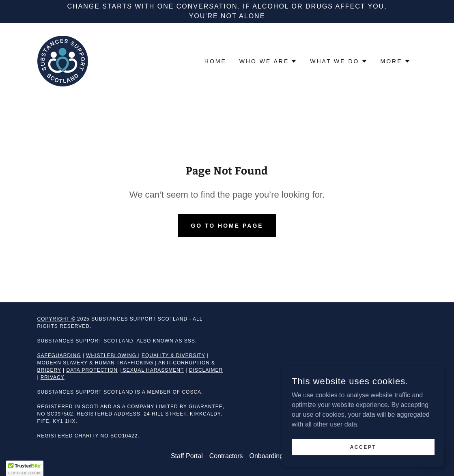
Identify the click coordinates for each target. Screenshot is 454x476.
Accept (363, 447)
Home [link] (215, 61)
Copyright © (56, 319)
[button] (268, 61)
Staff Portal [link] (187, 456)
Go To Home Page (227, 226)
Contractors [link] (226, 456)
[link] (63, 61)
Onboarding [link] (266, 456)
